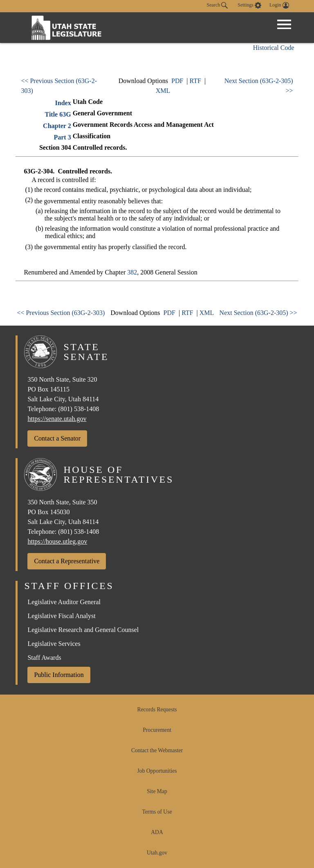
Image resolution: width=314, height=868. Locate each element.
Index (63, 103)
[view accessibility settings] (249, 5)
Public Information (59, 675)
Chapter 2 (57, 126)
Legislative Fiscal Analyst (61, 616)
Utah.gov (157, 853)
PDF (177, 81)
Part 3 (62, 137)
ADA (157, 832)
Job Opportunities (157, 771)
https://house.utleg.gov (57, 541)
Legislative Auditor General (64, 602)
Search (218, 5)
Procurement (157, 730)
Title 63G (58, 114)
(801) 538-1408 (78, 409)
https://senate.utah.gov (57, 419)
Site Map (157, 791)
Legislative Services (54, 644)
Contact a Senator (57, 438)
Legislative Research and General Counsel (83, 630)
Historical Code (274, 48)
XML (163, 91)
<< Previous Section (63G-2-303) (61, 313)
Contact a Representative (67, 561)
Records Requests (157, 709)
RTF (195, 81)
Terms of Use (157, 812)
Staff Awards (44, 658)
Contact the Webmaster (157, 750)
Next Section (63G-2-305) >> (258, 313)
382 (132, 272)
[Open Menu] (284, 25)
